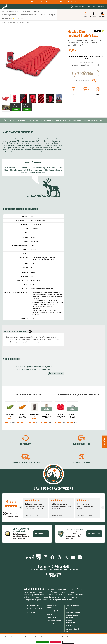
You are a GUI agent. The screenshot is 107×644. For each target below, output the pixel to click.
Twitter (66, 557)
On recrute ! (32, 612)
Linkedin (80, 557)
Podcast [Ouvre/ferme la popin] (104, 442)
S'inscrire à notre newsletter (54, 575)
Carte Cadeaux (71, 626)
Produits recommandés (94, 120)
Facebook (52, 557)
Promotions (70, 609)
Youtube (73, 557)
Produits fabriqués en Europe (73, 616)
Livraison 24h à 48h (86, 93)
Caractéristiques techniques (41, 120)
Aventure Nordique (35, 589)
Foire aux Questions (54, 611)
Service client (25, 444)
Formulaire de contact (52, 607)
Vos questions (75, 120)
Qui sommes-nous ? (34, 606)
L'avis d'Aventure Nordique (14, 120)
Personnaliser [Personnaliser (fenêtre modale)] (68, 642)
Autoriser (16, 109)
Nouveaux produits (73, 612)
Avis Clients (61, 120)
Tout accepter (43, 642)
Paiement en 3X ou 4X (74, 94)
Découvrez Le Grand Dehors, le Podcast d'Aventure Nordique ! (53, 2)
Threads (59, 557)
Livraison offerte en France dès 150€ (26, 463)
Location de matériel (54, 621)
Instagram (45, 557)
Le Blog (33, 557)
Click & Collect (52, 617)
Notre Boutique (52, 614)
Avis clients (51, 624)
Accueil (4, 23)
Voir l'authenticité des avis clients (13, 514)
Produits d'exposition (70, 622)
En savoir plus (41, 534)
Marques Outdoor (72, 606)
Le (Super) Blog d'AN (35, 609)
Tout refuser (56, 642)
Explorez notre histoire (64, 600)
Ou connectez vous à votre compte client (86, 65)
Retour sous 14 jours (98, 94)
